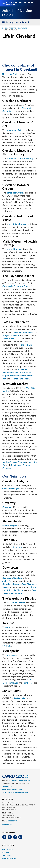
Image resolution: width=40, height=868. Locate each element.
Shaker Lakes (20, 698)
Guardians (7, 584)
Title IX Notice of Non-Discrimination (15, 793)
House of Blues (25, 345)
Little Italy (17, 547)
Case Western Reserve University (19, 780)
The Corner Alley (23, 373)
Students (12, 28)
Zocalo (10, 373)
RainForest (28, 683)
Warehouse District (16, 603)
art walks (7, 646)
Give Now (6, 852)
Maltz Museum (14, 249)
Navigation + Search (15, 23)
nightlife (6, 581)
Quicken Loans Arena (23, 332)
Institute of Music (17, 224)
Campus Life (22, 28)
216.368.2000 (7, 786)
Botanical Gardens (15, 193)
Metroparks (12, 655)
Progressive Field (11, 336)
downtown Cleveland (12, 578)
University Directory (9, 858)
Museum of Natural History (20, 158)
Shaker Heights (10, 526)
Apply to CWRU (8, 849)
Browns (17, 584)
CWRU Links (8, 845)
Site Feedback (7, 825)
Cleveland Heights (11, 489)
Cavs (24, 584)
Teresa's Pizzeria (18, 376)
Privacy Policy (17, 789)
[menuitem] (20, 849)
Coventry (7, 507)
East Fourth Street (11, 339)
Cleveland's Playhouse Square (16, 286)
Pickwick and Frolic (20, 379)
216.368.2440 (12, 821)
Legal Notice (7, 789)
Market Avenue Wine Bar (14, 462)
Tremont (7, 627)
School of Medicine (17, 11)
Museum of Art (14, 130)
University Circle (10, 74)
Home (4, 28)
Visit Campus (7, 855)
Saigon (6, 376)
